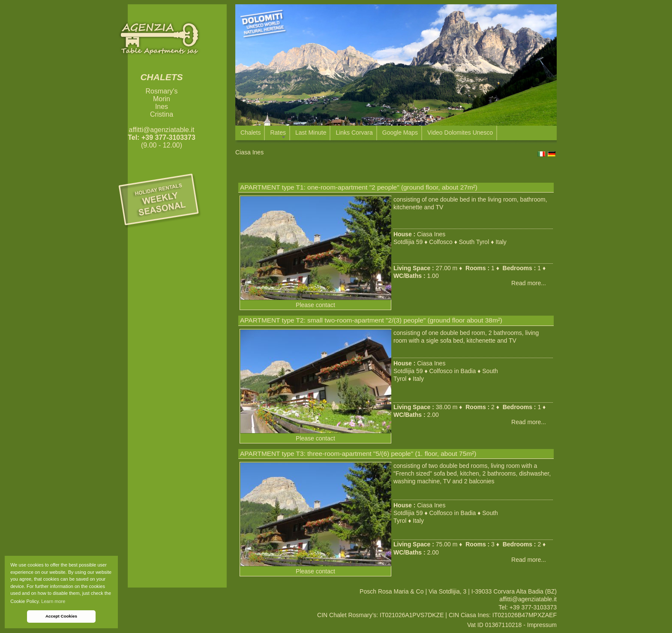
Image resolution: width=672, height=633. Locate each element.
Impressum (542, 625)
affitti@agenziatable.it (162, 130)
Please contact (315, 305)
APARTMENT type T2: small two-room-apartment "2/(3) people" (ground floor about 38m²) (371, 320)
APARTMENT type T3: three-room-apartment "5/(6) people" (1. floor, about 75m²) (358, 454)
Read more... (529, 283)
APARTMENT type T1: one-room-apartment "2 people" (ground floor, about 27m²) (359, 187)
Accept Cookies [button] (61, 616)
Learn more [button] (53, 601)
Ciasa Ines (431, 234)
